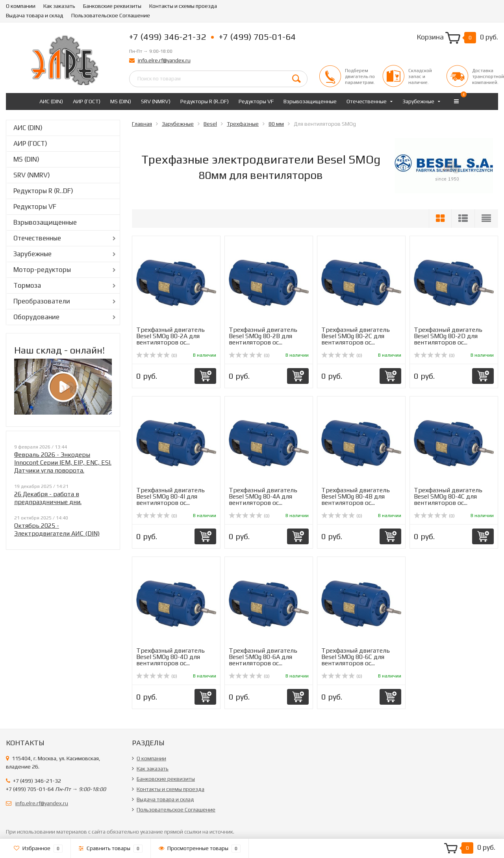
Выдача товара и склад (35, 15)
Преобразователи (42, 301)
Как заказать (59, 6)
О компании (21, 6)
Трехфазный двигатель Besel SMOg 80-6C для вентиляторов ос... (356, 657)
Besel (210, 124)
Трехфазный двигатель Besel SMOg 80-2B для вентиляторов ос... (263, 336)
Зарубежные (418, 101)
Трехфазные (243, 124)
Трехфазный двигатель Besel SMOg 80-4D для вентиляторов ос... (170, 657)
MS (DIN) (121, 101)
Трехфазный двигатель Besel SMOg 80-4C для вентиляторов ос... (448, 496)
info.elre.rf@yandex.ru (164, 60)
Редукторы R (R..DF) (205, 101)
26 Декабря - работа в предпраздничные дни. (48, 498)
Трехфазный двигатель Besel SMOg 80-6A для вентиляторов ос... (263, 657)
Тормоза (27, 285)
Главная (142, 124)
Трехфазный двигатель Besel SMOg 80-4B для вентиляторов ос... (356, 496)
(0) (157, 355)
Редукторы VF (256, 101)
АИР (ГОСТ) (87, 101)
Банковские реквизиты (112, 6)
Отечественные (367, 101)
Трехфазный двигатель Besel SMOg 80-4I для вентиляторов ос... (170, 496)
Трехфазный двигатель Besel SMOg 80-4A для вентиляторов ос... (263, 496)
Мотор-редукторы (42, 270)
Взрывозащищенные (310, 101)
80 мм (276, 124)
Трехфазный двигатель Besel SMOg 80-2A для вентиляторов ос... (170, 336)
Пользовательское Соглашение (111, 15)
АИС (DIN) (51, 101)
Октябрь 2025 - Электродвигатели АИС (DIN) (57, 530)
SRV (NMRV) (156, 101)
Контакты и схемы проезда (183, 6)
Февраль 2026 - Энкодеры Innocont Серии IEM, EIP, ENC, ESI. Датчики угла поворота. (63, 463)
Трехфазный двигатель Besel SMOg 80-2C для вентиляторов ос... (356, 336)
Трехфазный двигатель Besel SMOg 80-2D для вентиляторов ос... (448, 336)
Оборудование (36, 317)
